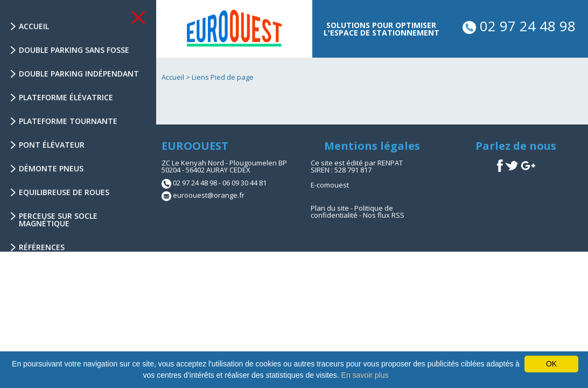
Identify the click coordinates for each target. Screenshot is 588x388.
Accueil (34, 26)
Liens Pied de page (223, 77)
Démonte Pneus (51, 168)
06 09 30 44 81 (244, 183)
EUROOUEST (195, 146)
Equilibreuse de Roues (64, 192)
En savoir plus (365, 375)
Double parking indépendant (79, 74)
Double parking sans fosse (74, 50)
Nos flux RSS (384, 215)
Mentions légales (372, 146)
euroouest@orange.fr (209, 195)
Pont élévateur (52, 145)
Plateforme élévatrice (66, 97)
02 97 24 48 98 (519, 26)
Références (42, 247)
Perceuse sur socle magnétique (58, 220)
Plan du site (330, 208)
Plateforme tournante (68, 121)
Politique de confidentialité (352, 212)
